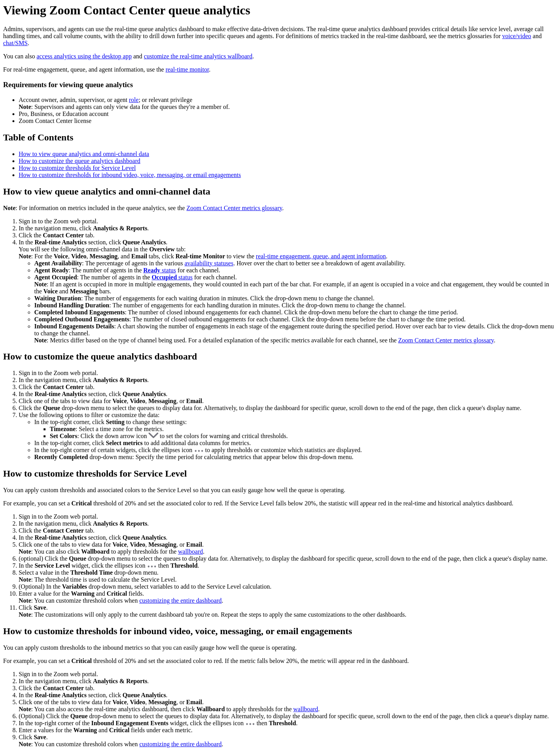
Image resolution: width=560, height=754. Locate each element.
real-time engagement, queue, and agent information (321, 256)
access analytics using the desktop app (84, 56)
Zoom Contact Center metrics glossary (234, 208)
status (160, 270)
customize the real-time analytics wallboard (198, 56)
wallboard (191, 551)
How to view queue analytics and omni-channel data (84, 154)
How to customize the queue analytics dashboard (80, 161)
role (134, 100)
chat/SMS (15, 43)
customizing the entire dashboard (180, 601)
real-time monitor (187, 69)
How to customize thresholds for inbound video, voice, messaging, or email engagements (130, 175)
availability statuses (209, 263)
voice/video (517, 36)
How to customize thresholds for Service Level (77, 168)
